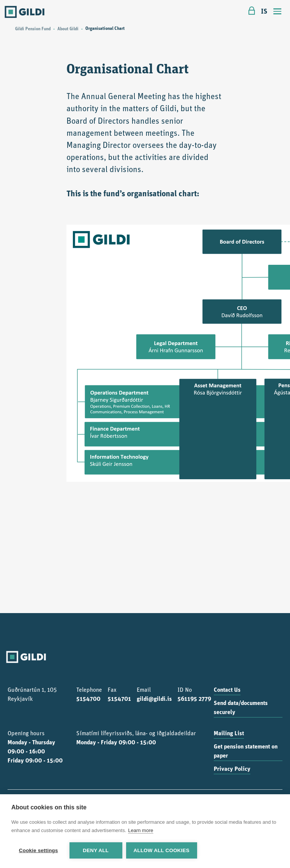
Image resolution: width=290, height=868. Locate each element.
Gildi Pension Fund (33, 29)
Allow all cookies (162, 850)
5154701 (119, 699)
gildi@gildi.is (154, 699)
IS (264, 12)
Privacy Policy (232, 769)
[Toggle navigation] (278, 12)
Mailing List (229, 734)
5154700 (88, 699)
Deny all (96, 850)
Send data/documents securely (241, 708)
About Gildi (68, 29)
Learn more (140, 830)
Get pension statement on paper (246, 752)
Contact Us (227, 690)
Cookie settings (39, 850)
